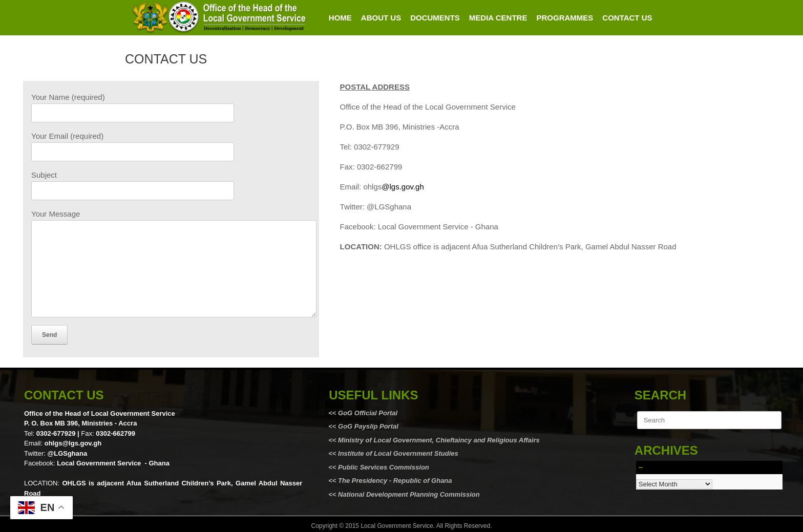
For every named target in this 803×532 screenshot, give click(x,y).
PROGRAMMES (565, 18)
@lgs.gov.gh (403, 187)
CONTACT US (627, 18)
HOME (340, 18)
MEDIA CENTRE (498, 18)
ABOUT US (381, 18)
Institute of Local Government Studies (397, 453)
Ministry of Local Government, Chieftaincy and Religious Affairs (439, 440)
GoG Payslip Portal (368, 426)
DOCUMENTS (435, 18)
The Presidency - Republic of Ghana (394, 481)
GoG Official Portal (368, 413)
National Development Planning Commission (409, 494)
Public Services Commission (384, 467)
